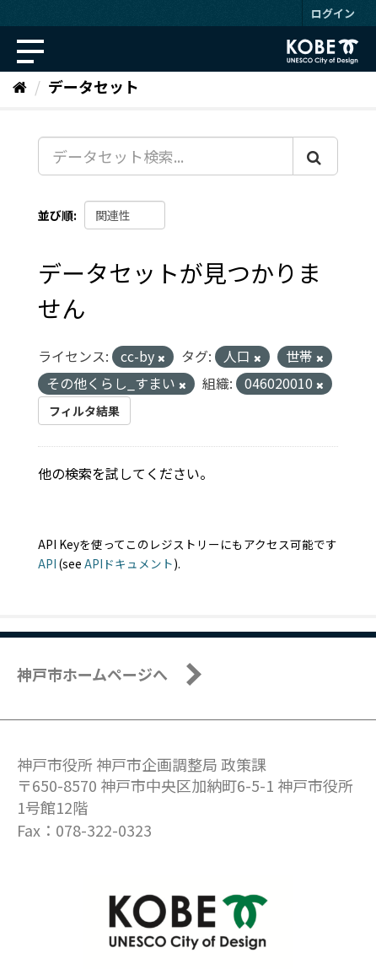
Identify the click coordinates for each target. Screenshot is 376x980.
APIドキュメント (129, 563)
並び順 (56, 215)
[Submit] (315, 156)
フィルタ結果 (84, 411)
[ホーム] (20, 86)
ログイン (333, 13)
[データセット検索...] (166, 156)
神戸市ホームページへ (92, 674)
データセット (94, 86)
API (47, 563)
